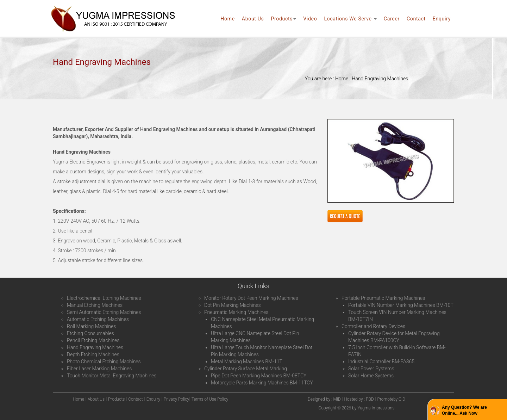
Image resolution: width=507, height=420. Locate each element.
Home (227, 19)
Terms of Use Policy (210, 399)
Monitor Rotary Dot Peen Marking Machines (251, 298)
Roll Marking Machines (91, 326)
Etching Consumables (90, 333)
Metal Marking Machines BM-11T (247, 362)
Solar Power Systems (371, 369)
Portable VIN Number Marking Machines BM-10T (401, 305)
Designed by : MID (325, 399)
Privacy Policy (176, 399)
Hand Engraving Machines (95, 347)
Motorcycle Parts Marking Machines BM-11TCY (262, 383)
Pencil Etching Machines (93, 340)
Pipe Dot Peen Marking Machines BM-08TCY (259, 376)
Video (310, 19)
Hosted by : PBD (359, 399)
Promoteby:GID (392, 399)
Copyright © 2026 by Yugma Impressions (357, 408)
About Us (253, 19)
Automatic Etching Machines (98, 319)
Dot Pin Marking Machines (233, 305)
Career (392, 19)
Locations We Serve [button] (350, 19)
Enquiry (442, 19)
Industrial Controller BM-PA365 (381, 362)
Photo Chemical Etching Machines (104, 362)
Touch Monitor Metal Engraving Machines (112, 376)
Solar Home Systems (371, 376)
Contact (416, 19)
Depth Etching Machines (93, 354)
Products (283, 19)
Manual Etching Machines (95, 305)
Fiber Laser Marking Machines (99, 369)
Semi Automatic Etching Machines (104, 312)
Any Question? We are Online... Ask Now (464, 410)
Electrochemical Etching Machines (104, 298)
